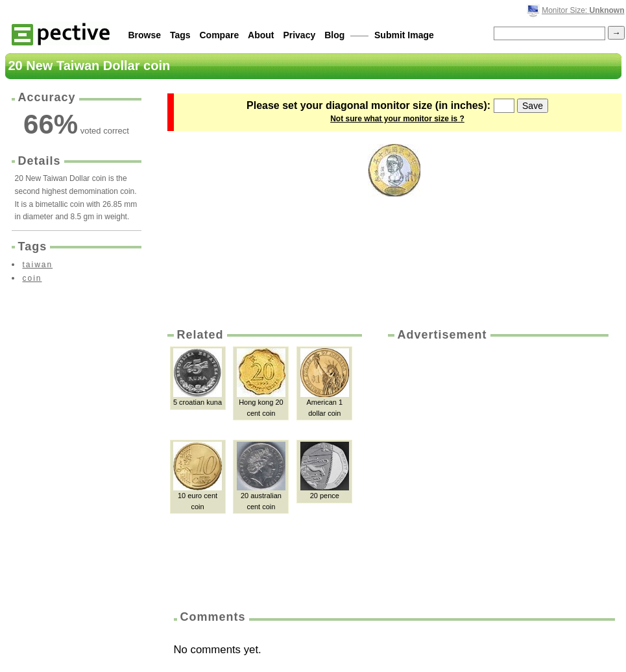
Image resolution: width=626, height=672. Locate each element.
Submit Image (404, 35)
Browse (145, 35)
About (261, 35)
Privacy (299, 35)
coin (32, 278)
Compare (220, 35)
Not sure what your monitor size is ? (397, 119)
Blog (334, 35)
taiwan (38, 265)
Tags (180, 35)
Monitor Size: (583, 10)
